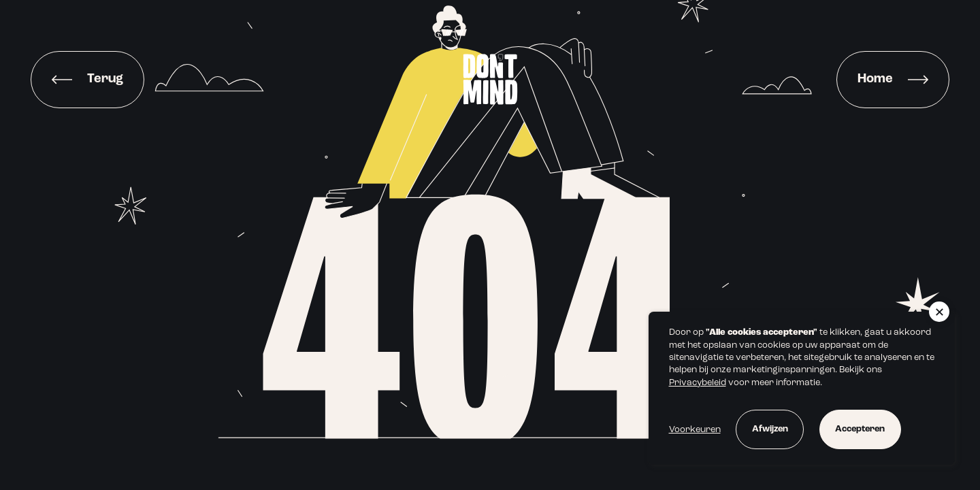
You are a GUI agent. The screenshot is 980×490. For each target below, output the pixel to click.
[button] (939, 312)
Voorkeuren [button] (695, 430)
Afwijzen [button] (770, 429)
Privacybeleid (698, 383)
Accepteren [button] (860, 429)
